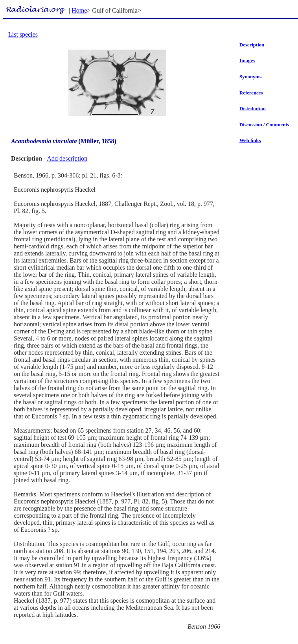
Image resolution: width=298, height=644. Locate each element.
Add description (67, 158)
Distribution (253, 109)
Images (247, 61)
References (251, 93)
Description (252, 45)
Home (79, 10)
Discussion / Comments (264, 125)
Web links (250, 141)
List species (23, 34)
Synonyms (250, 77)
